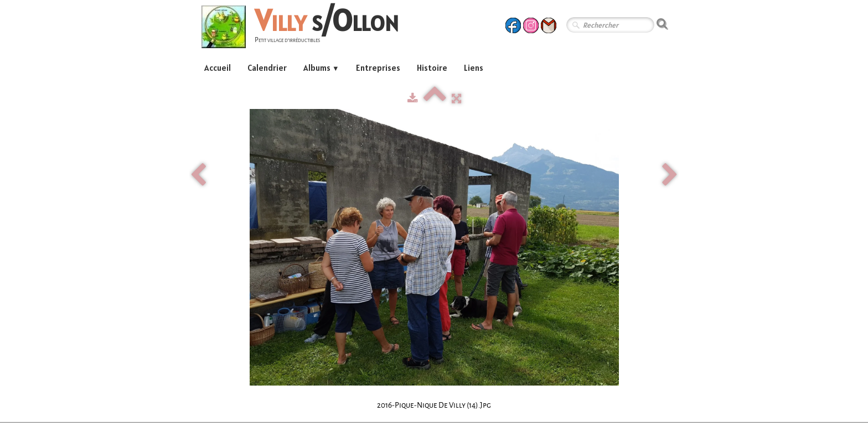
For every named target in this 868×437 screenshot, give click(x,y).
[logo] (304, 28)
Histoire (432, 68)
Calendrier (267, 68)
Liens (474, 68)
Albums (321, 68)
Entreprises (378, 68)
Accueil (218, 68)
